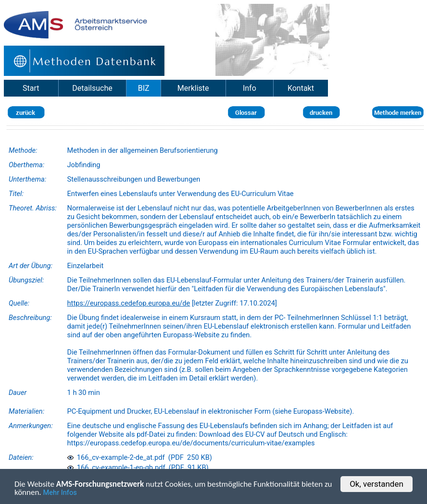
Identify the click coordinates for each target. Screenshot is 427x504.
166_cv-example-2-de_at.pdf (116, 457)
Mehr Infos (60, 493)
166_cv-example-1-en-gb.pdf (116, 467)
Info (250, 88)
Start (31, 88)
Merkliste (193, 88)
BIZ (144, 88)
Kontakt (301, 88)
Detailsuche (92, 88)
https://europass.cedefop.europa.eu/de (129, 303)
